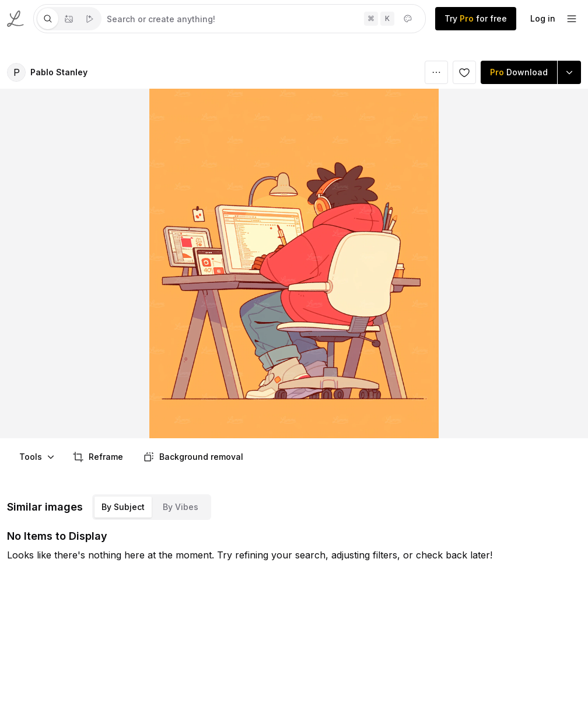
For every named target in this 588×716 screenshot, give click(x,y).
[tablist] (69, 19)
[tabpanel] (263, 19)
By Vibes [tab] (181, 507)
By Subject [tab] (123, 507)
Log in (543, 18)
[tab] (48, 19)
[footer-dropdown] (572, 19)
